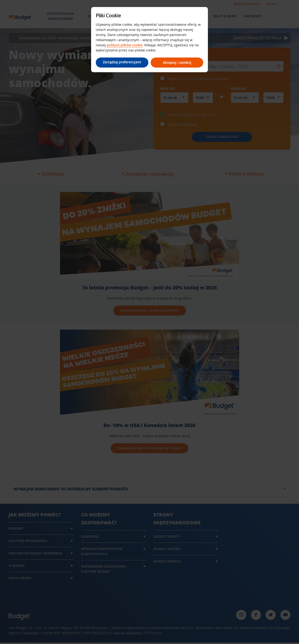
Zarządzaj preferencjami (121, 62)
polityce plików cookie (125, 45)
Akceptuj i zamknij (178, 63)
